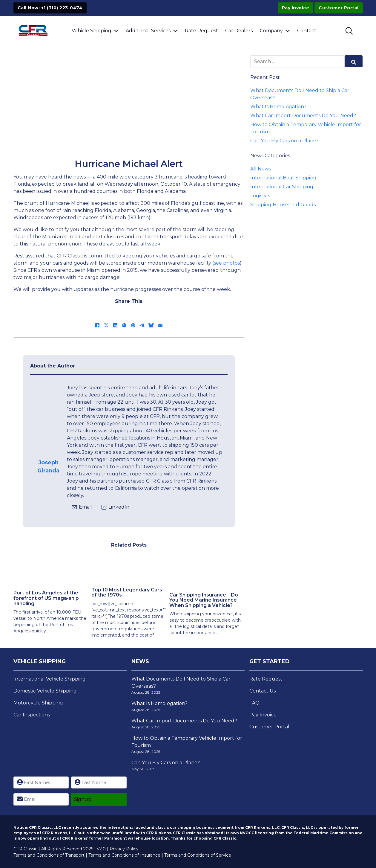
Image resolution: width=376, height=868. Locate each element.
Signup (83, 799)
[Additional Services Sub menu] (175, 31)
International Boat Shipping (283, 178)
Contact (307, 31)
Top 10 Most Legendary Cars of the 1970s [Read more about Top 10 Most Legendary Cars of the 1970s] (127, 592)
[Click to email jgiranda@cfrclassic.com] (82, 507)
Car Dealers (239, 31)
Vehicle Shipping (92, 31)
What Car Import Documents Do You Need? (303, 116)
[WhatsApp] (124, 325)
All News (261, 169)
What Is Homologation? (278, 107)
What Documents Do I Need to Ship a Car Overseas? (300, 94)
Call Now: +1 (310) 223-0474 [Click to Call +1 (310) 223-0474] (50, 8)
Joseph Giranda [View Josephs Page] (48, 467)
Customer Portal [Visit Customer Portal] (339, 8)
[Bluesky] (151, 325)
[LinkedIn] (115, 325)
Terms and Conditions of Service (198, 855)
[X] (106, 325)
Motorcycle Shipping (38, 703)
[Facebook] (97, 325)
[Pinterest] (133, 325)
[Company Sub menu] (288, 31)
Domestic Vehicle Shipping (45, 691)
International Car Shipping (282, 187)
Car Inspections (32, 715)
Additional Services (148, 31)
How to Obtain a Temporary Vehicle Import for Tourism (306, 128)
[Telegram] (142, 325)
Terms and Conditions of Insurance (124, 855)
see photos (227, 263)
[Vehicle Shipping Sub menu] (116, 31)
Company (271, 31)
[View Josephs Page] (49, 439)
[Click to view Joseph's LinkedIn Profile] (115, 507)
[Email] (160, 325)
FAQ (254, 703)
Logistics (260, 196)
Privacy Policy (124, 849)
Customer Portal (269, 727)
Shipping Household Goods (283, 205)
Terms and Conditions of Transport (49, 855)
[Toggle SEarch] (349, 31)
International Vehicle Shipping (50, 679)
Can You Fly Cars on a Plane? (284, 141)
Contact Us (263, 691)
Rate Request (201, 31)
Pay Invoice (296, 8)
